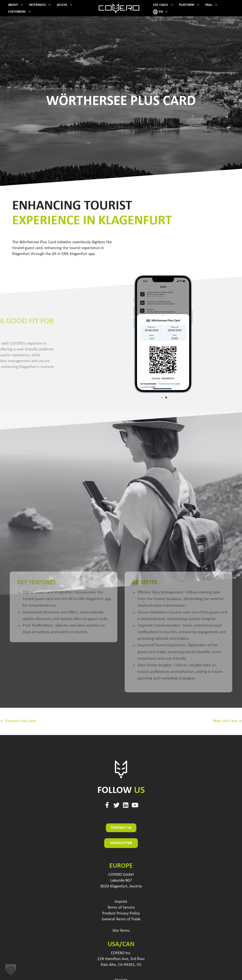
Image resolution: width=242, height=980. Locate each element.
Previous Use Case (18, 721)
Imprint (121, 902)
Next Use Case (227, 721)
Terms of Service (121, 908)
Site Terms (121, 931)
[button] (20, 5)
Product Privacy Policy (121, 913)
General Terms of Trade (121, 919)
